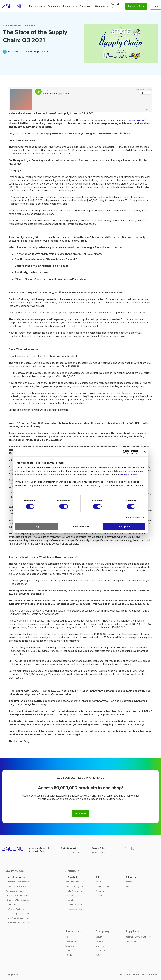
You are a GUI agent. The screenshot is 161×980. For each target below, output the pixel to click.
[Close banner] (145, 452)
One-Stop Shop (72, 882)
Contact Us (100, 950)
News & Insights (133, 941)
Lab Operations (102, 886)
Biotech (129, 882)
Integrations (71, 900)
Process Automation (74, 909)
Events (68, 950)
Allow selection (80, 526)
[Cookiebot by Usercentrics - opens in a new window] (125, 452)
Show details (133, 517)
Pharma (129, 886)
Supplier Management (75, 886)
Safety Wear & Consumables (18, 918)
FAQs (98, 955)
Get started (80, 813)
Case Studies (71, 941)
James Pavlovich (137, 120)
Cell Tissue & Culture (15, 891)
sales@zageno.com (101, 852)
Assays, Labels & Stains (16, 886)
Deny (37, 526)
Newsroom (100, 946)
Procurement (101, 891)
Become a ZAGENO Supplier (138, 937)
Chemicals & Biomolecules (17, 895)
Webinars (70, 946)
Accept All (124, 526)
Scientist (99, 882)
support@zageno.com (70, 852)
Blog (67, 937)
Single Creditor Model (75, 891)
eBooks (69, 955)
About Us (100, 937)
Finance (99, 895)
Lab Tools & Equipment (15, 909)
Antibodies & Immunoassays (18, 882)
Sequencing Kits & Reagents (18, 923)
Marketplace (15, 871)
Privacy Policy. (129, 475)
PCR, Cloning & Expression (17, 914)
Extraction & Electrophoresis (18, 900)
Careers (99, 941)
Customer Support (74, 905)
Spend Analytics (73, 895)
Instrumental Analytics (15, 905)
